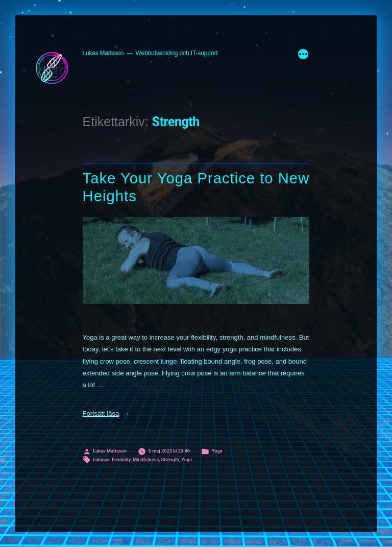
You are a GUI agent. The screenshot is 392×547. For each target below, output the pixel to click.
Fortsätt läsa (106, 413)
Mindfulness (146, 459)
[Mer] (303, 56)
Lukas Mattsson (103, 53)
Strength (170, 459)
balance (101, 459)
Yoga (217, 451)
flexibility (121, 459)
